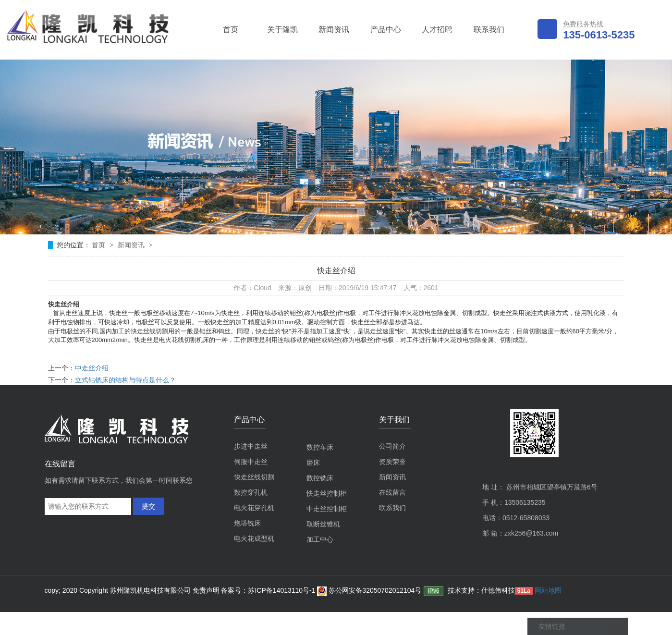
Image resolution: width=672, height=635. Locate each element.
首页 (231, 30)
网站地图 (548, 590)
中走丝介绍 (92, 368)
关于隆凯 (282, 30)
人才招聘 (437, 30)
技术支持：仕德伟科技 (481, 590)
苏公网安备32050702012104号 (369, 590)
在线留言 (392, 492)
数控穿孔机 (251, 492)
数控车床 (320, 447)
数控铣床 (320, 478)
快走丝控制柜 (327, 493)
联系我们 (489, 30)
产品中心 (386, 30)
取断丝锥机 (323, 524)
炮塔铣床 (247, 523)
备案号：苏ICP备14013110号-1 (269, 590)
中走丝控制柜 (327, 509)
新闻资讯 (334, 30)
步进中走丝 (251, 446)
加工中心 (320, 539)
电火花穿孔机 (254, 508)
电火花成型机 (254, 538)
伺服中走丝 (251, 462)
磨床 (313, 463)
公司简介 (392, 446)
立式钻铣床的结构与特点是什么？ (125, 380)
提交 (148, 506)
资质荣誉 (392, 462)
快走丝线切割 (254, 477)
